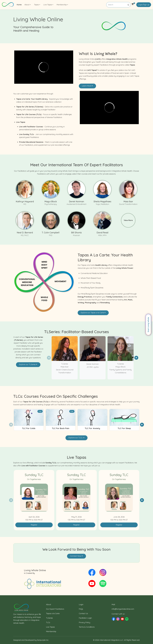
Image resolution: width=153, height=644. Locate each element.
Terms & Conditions (87, 627)
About (49, 604)
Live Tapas (50, 627)
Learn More (87, 86)
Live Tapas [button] (49, 5)
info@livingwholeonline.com (123, 609)
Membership (51, 631)
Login (81, 604)
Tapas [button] (37, 5)
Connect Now (77, 556)
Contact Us (83, 613)
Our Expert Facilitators (55, 609)
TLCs (48, 622)
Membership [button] (62, 5)
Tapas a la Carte (53, 613)
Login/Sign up (144, 5)
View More (128, 220)
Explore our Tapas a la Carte (93, 313)
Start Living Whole (148, 325)
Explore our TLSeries (28, 364)
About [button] (28, 5)
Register (34, 525)
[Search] (118, 5)
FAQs (81, 609)
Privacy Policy (85, 622)
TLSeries (49, 618)
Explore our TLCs (77, 438)
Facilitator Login (85, 618)
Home (19, 5)
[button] (136, 358)
